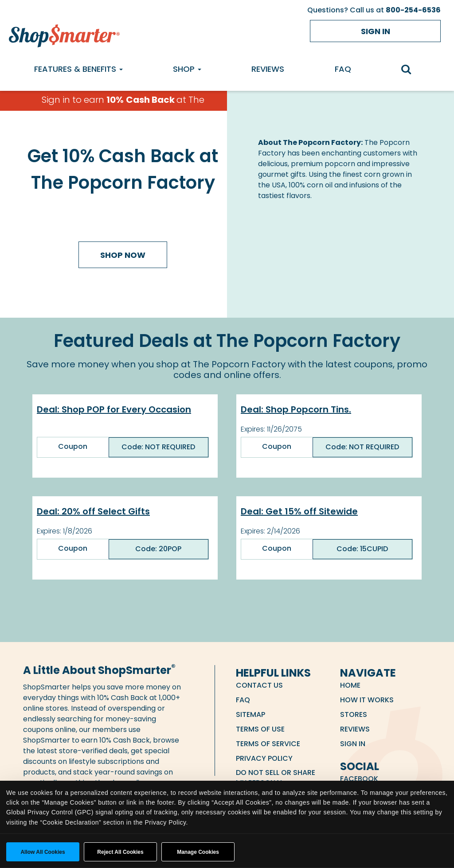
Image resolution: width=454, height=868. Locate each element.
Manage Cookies (198, 852)
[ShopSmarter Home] (64, 34)
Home (350, 685)
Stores (354, 714)
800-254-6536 (413, 10)
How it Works (367, 700)
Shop (187, 69)
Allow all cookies (43, 852)
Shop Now (123, 255)
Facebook (359, 779)
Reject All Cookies (120, 852)
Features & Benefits (78, 69)
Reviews (268, 69)
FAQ (343, 69)
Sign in (376, 31)
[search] (411, 70)
